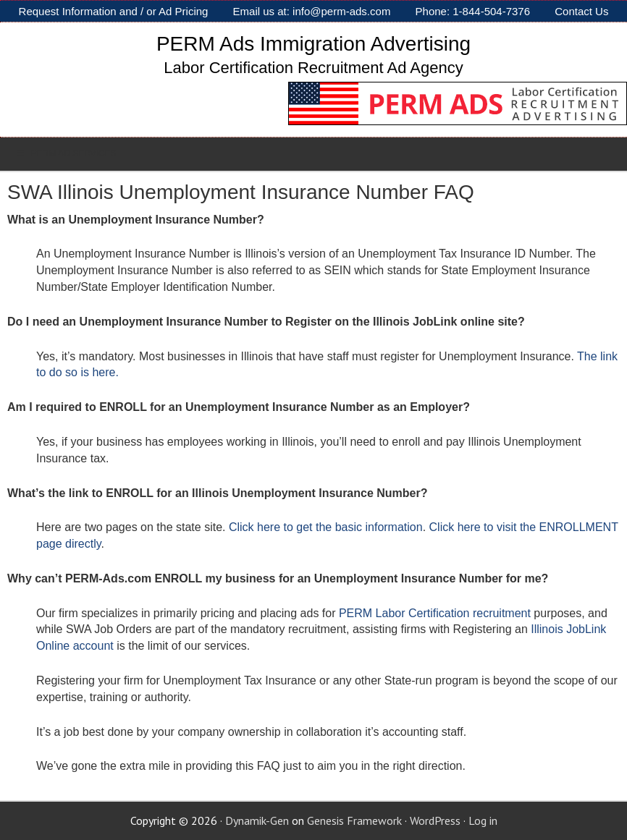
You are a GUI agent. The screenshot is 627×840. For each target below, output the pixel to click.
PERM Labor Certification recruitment (435, 613)
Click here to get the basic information (326, 527)
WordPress (435, 820)
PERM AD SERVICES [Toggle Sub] (66, 153)
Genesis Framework (354, 820)
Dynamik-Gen (257, 820)
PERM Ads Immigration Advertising (313, 44)
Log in (483, 820)
